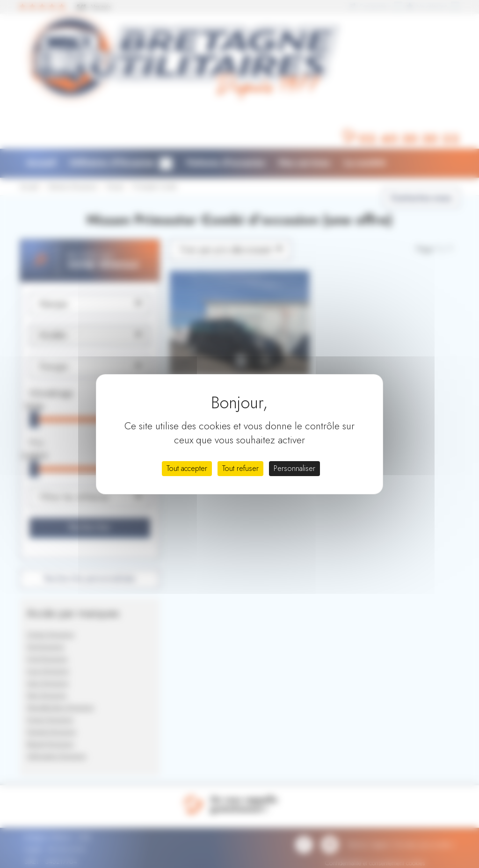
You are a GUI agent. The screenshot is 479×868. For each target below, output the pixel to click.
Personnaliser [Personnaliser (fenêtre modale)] (294, 468)
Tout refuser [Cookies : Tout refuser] (240, 468)
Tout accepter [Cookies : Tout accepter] (187, 468)
